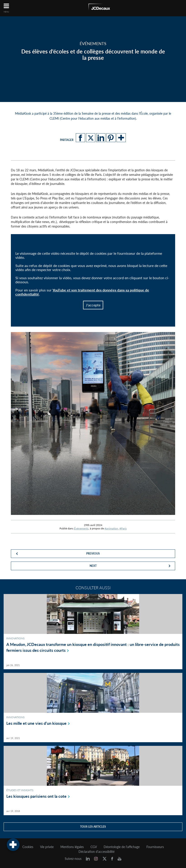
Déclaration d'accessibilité (97, 852)
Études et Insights (20, 790)
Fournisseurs (155, 847)
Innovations (15, 638)
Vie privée (47, 847)
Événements (81, 528)
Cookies (28, 847)
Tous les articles (93, 827)
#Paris (123, 528)
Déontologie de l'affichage (122, 847)
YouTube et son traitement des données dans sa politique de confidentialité (82, 292)
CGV (94, 847)
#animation (111, 528)
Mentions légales (72, 847)
